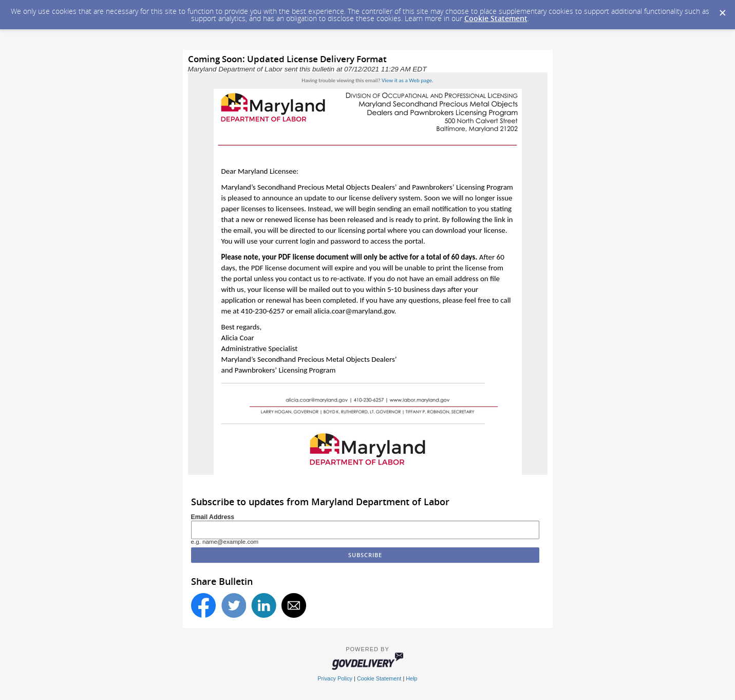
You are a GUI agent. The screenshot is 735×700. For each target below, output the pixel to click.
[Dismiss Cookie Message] (722, 10)
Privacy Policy (335, 678)
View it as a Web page (407, 80)
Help (411, 678)
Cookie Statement (496, 18)
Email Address (213, 517)
